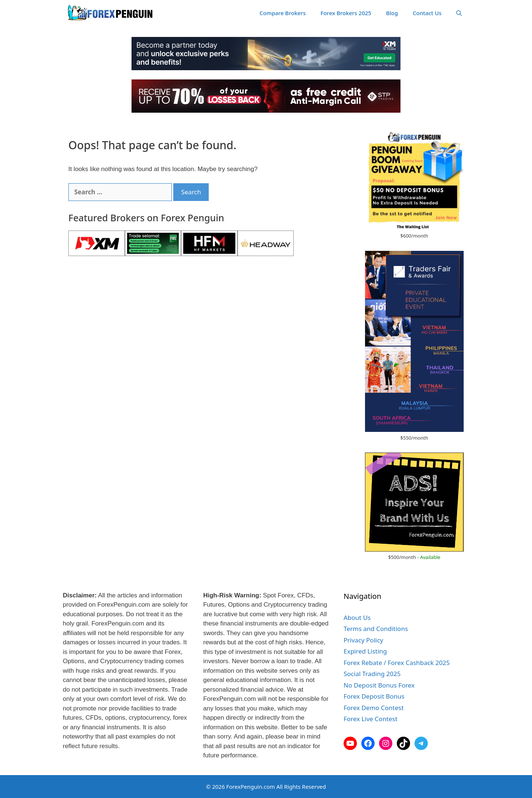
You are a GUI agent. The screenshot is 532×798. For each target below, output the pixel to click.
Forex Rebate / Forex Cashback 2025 (397, 663)
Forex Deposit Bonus (374, 696)
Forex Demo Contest (374, 708)
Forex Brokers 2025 (346, 13)
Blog (392, 13)
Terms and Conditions (376, 629)
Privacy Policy (363, 640)
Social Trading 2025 (372, 674)
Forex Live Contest (371, 719)
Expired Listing (365, 651)
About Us (357, 618)
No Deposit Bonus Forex (379, 685)
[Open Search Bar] (459, 13)
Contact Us (427, 13)
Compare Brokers (283, 13)
